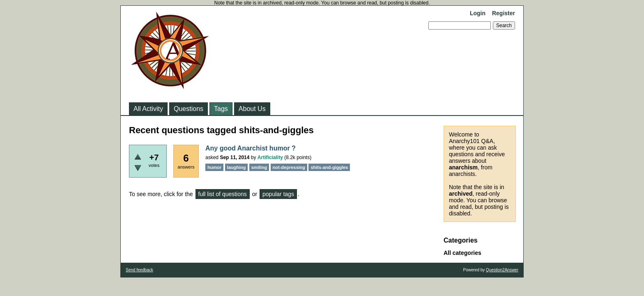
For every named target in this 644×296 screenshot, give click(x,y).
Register (504, 13)
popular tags (278, 194)
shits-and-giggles (329, 167)
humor (214, 167)
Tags (221, 109)
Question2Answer (502, 270)
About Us (252, 109)
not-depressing (289, 167)
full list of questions (223, 194)
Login (478, 13)
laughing (237, 167)
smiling (259, 167)
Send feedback (139, 270)
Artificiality (270, 157)
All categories (462, 253)
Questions (189, 109)
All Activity (148, 109)
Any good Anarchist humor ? (251, 148)
